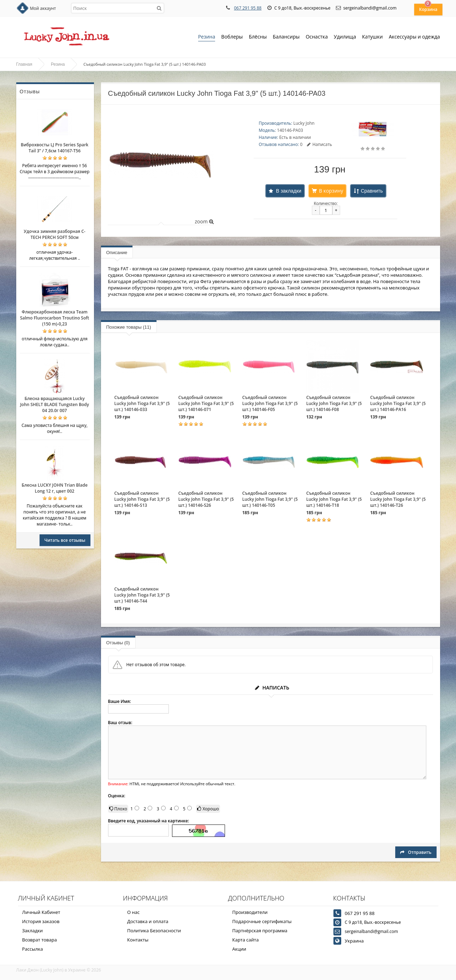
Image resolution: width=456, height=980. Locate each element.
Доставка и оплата (148, 921)
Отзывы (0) (118, 643)
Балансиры (286, 37)
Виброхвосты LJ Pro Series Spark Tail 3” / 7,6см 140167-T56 (55, 148)
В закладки (289, 191)
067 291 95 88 (248, 8)
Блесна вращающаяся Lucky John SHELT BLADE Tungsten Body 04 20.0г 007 (55, 404)
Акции (239, 949)
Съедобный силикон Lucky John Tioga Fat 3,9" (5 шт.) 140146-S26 (206, 499)
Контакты (138, 940)
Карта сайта (246, 940)
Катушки (372, 37)
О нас (133, 912)
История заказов (41, 921)
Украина (354, 941)
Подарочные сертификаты (262, 921)
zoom (204, 221)
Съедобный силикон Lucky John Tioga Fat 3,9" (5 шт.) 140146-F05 (270, 403)
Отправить (416, 852)
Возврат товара (40, 940)
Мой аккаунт (43, 8)
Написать (319, 144)
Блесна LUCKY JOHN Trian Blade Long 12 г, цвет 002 (55, 488)
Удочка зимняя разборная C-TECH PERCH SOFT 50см (54, 234)
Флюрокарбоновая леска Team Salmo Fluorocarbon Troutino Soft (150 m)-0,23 (55, 318)
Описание (117, 253)
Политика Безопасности (154, 931)
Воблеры (232, 37)
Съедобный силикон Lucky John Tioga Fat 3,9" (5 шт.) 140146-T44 (142, 595)
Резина (207, 37)
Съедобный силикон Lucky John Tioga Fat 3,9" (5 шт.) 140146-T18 (334, 499)
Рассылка (33, 949)
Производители (250, 912)
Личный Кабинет (41, 912)
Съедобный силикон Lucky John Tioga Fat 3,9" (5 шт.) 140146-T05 (270, 499)
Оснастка (317, 37)
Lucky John (304, 123)
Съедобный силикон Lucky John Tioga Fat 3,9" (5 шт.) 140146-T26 (398, 499)
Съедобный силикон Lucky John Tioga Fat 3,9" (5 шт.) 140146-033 (142, 403)
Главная (24, 64)
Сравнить (372, 191)
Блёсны (258, 37)
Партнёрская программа (260, 931)
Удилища (345, 37)
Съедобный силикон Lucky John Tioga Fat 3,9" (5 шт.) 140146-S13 (142, 499)
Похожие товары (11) (129, 327)
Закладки (33, 931)
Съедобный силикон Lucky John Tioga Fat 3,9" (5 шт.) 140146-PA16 (398, 403)
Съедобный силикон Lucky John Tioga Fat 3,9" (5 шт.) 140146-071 (206, 403)
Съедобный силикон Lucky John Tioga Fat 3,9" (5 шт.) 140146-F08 (334, 403)
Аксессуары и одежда (414, 37)
